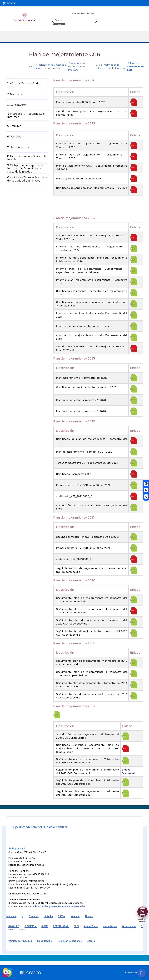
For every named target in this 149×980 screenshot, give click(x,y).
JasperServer (110, 926)
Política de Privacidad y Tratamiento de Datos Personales (56, 906)
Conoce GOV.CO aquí (136, 973)
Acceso (91, 941)
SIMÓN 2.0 (14, 926)
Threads (89, 916)
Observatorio (129, 926)
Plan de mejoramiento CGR (135, 67)
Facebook (34, 916)
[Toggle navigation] (141, 38)
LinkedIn (48, 916)
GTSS (22, 930)
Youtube (75, 916)
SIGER (45, 926)
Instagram (11, 916)
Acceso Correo (91, 926)
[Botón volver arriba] (141, 973)
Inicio (32, 67)
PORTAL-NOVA (61, 926)
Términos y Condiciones (69, 941)
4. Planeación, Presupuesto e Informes (77, 67)
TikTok (62, 916)
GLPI (76, 926)
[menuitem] (28, 84)
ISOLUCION (31, 926)
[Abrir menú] (143, 912)
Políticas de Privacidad (20, 941)
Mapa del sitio (45, 941)
